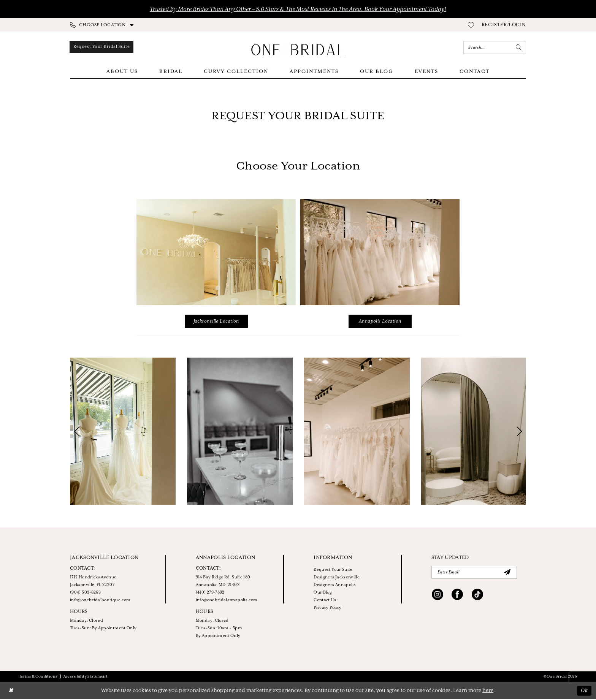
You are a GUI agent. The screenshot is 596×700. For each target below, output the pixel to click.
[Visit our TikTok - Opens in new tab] (477, 596)
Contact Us (325, 601)
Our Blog (323, 593)
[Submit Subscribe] (507, 573)
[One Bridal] (298, 50)
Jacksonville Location (216, 322)
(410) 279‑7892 (210, 593)
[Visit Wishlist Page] (471, 25)
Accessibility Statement (86, 677)
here (488, 691)
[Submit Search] (519, 48)
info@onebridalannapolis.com (227, 601)
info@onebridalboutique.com (100, 601)
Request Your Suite (333, 570)
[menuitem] (102, 25)
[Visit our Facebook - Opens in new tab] (457, 596)
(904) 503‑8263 (85, 593)
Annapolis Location (380, 322)
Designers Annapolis (335, 586)
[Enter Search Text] (495, 48)
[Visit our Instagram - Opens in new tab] (437, 596)
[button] (504, 25)
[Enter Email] (474, 573)
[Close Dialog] (11, 691)
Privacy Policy (327, 608)
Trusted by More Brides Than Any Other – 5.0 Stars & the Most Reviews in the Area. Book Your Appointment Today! (298, 9)
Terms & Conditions (38, 677)
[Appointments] (103, 48)
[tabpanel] (123, 432)
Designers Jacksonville (337, 578)
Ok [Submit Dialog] (584, 691)
